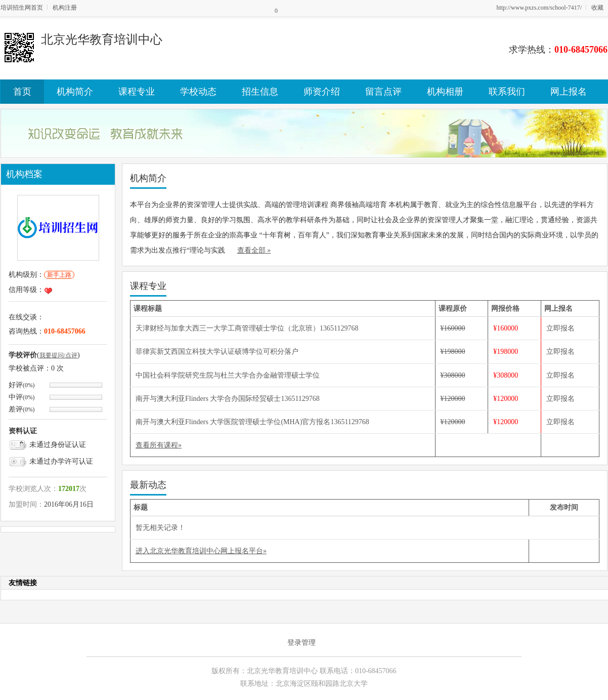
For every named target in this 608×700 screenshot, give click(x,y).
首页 (22, 92)
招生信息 (260, 92)
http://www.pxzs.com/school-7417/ (539, 8)
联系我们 (507, 92)
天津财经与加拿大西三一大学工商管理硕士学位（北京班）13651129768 (247, 328)
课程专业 (137, 92)
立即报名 (560, 328)
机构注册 (65, 8)
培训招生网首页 (22, 8)
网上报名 (569, 92)
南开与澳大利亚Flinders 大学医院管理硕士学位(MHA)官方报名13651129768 (252, 422)
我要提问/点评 (58, 355)
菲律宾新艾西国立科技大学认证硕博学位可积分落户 (217, 352)
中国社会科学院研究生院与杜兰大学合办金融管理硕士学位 (228, 375)
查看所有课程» (159, 445)
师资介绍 (322, 92)
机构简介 (75, 92)
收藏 (597, 8)
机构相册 (445, 92)
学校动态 (198, 92)
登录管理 (301, 643)
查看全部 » (254, 250)
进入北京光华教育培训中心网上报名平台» (201, 551)
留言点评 (383, 92)
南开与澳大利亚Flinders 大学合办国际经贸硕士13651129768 (228, 399)
